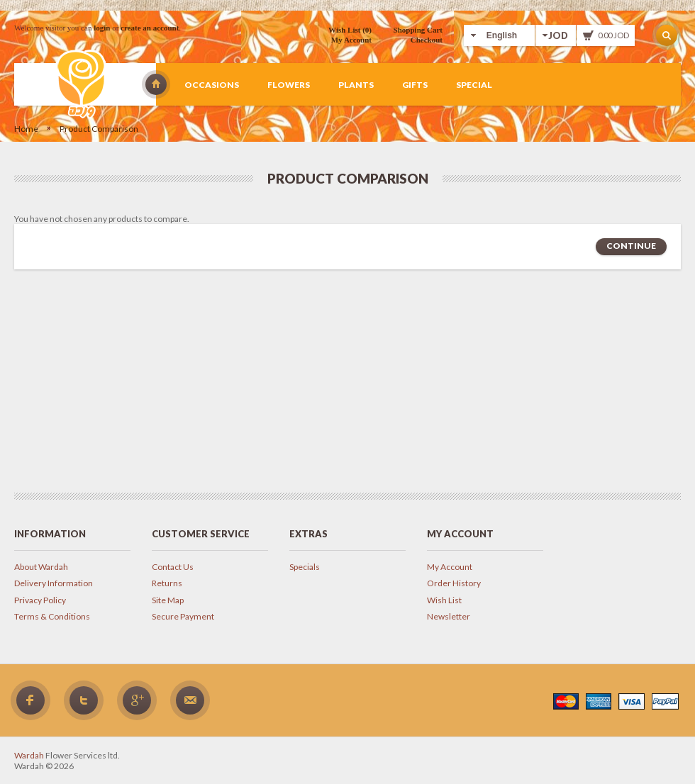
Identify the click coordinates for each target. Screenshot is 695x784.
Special (474, 85)
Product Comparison (99, 129)
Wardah (156, 84)
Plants (356, 85)
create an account (150, 28)
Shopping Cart (418, 30)
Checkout (427, 40)
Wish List (444, 600)
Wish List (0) (350, 30)
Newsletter (449, 616)
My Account (351, 40)
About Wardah (41, 567)
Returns (167, 583)
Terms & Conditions (52, 616)
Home (26, 129)
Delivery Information (54, 583)
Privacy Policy (40, 600)
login (102, 28)
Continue (631, 246)
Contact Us (173, 567)
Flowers (289, 85)
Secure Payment (183, 616)
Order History (454, 583)
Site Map (168, 600)
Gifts (415, 85)
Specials (305, 567)
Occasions (212, 85)
